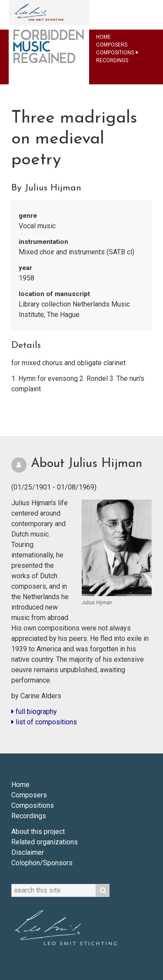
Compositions (115, 53)
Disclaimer (28, 852)
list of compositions (44, 722)
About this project (38, 832)
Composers (112, 45)
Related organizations (45, 842)
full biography (34, 712)
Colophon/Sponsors (42, 863)
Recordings (112, 60)
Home (103, 37)
